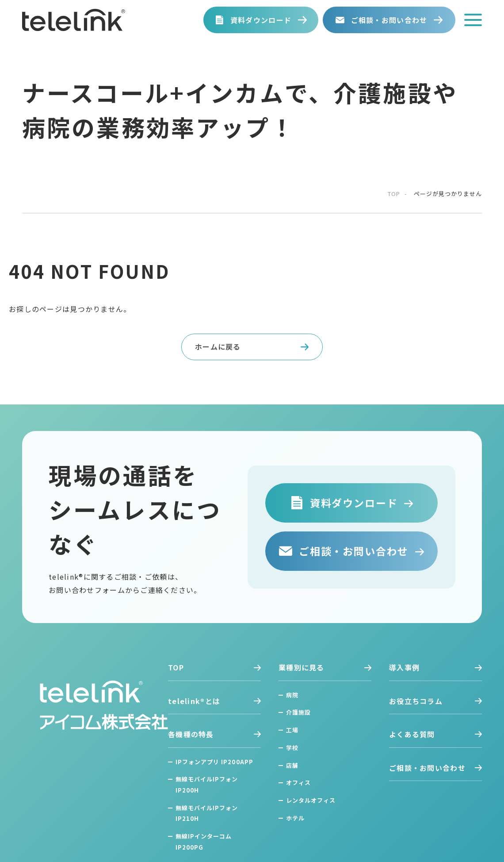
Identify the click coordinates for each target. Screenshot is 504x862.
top (394, 194)
